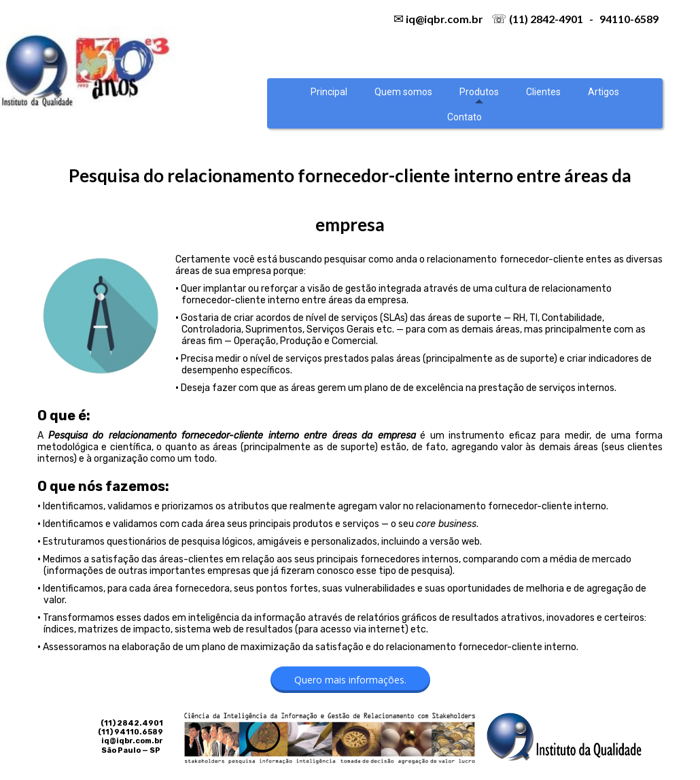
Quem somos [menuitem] (403, 92)
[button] (350, 680)
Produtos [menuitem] (479, 92)
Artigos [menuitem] (603, 92)
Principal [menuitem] (329, 92)
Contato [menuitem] (465, 117)
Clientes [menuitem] (543, 92)
